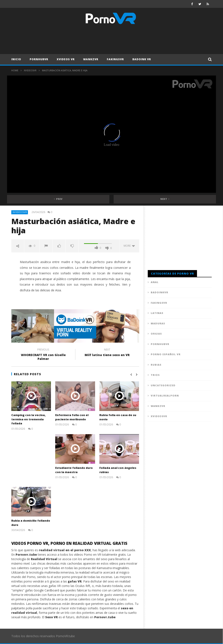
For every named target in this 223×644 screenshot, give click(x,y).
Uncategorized (163, 385)
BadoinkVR (159, 292)
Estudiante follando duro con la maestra (74, 470)
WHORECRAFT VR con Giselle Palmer (43, 355)
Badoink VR (142, 59)
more (129, 246)
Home (15, 70)
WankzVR (91, 59)
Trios (155, 375)
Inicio (16, 59)
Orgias (156, 334)
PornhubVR (39, 59)
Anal (155, 282)
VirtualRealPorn (165, 396)
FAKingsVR (115, 59)
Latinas (157, 313)
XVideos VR (66, 59)
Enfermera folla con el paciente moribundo (72, 417)
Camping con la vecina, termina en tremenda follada (28, 419)
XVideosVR (30, 70)
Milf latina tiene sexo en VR (107, 353)
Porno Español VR (166, 354)
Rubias (156, 365)
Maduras (158, 323)
